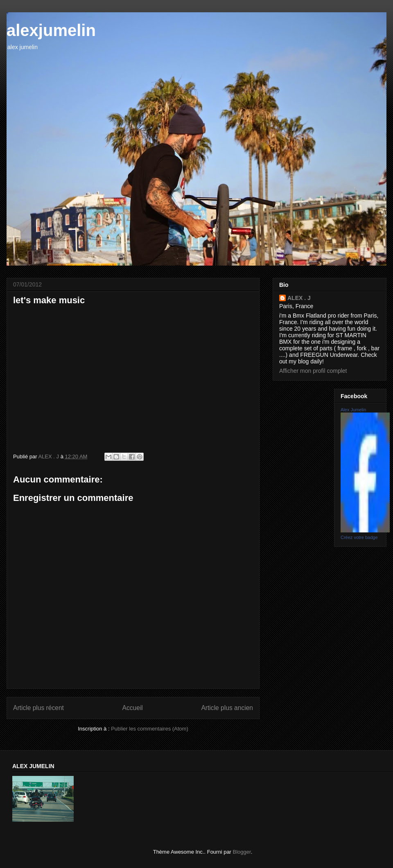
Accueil (133, 708)
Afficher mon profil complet (313, 371)
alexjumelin (51, 30)
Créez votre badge (359, 537)
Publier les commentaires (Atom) (150, 729)
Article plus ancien (227, 708)
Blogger (242, 852)
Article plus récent (38, 708)
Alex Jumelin (353, 410)
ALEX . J (299, 298)
